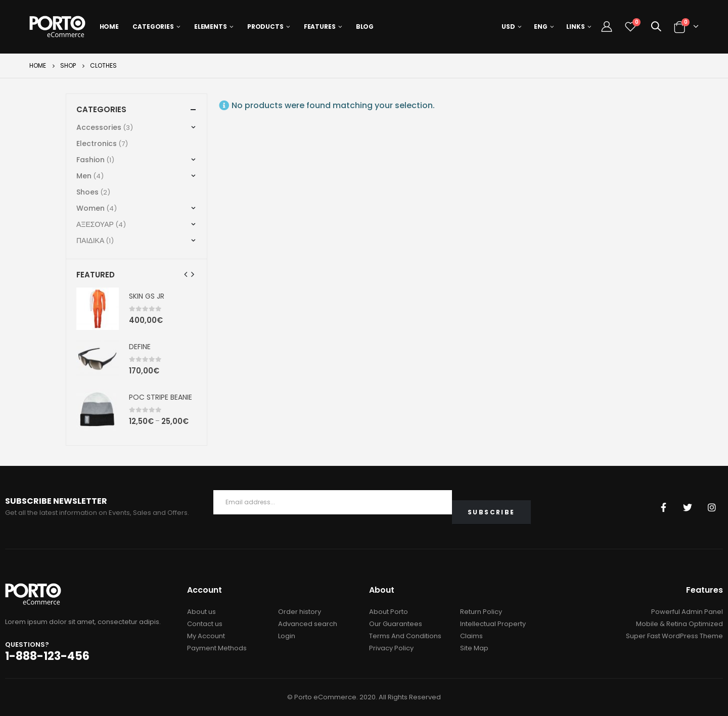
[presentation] (186, 274)
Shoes (87, 192)
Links (576, 27)
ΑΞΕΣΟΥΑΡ (95, 224)
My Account (206, 636)
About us (201, 612)
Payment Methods (217, 648)
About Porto (389, 612)
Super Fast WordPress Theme (674, 636)
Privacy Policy (391, 648)
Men (84, 176)
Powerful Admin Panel (687, 612)
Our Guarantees (396, 624)
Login (287, 636)
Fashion (90, 160)
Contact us (205, 624)
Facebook (663, 507)
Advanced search (308, 624)
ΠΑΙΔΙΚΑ (90, 241)
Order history (300, 612)
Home (109, 27)
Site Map (474, 648)
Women (90, 208)
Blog (365, 27)
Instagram (712, 507)
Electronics (97, 144)
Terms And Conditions (405, 636)
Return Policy (481, 612)
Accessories (99, 127)
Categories (153, 27)
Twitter (688, 507)
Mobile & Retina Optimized (679, 624)
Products (265, 27)
